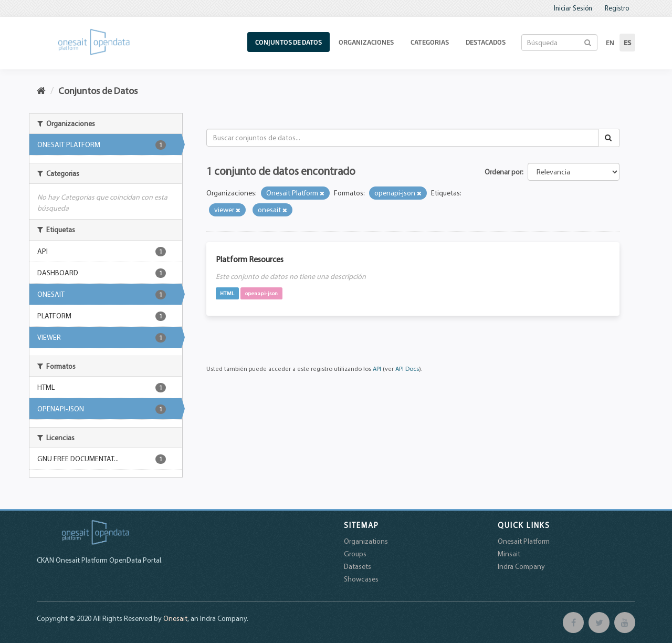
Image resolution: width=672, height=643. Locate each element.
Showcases (361, 579)
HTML (227, 293)
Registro (617, 8)
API (377, 369)
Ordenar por (503, 172)
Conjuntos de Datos (288, 42)
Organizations (366, 541)
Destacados (486, 42)
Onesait (175, 618)
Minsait (509, 554)
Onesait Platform (524, 541)
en (610, 43)
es (627, 43)
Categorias (430, 42)
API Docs (407, 369)
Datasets (358, 566)
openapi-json (262, 293)
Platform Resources (250, 259)
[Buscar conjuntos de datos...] (403, 138)
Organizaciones (366, 42)
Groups (355, 554)
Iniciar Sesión (573, 8)
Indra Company (521, 566)
